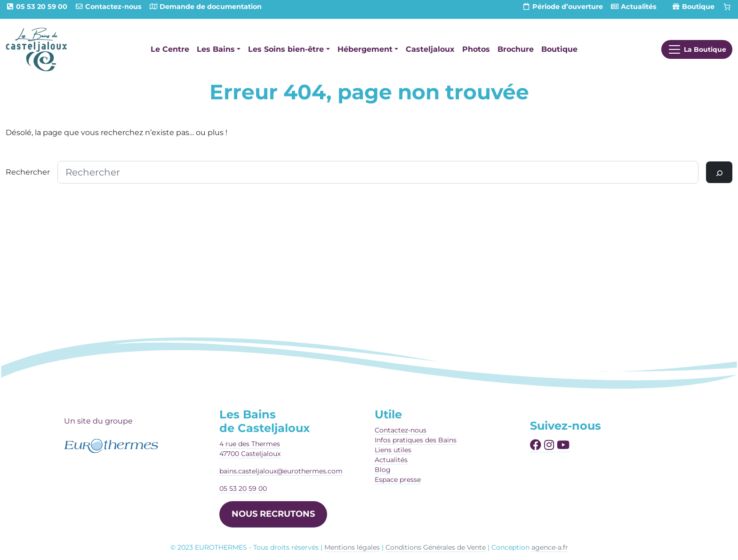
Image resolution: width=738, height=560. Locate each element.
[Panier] (727, 7)
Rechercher (28, 172)
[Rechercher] (719, 172)
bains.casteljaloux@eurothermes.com (281, 471)
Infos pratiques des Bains (416, 440)
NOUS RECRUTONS (273, 514)
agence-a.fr (550, 547)
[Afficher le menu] (697, 49)
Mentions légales (352, 547)
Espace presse (398, 480)
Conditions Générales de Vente (436, 547)
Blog (383, 470)
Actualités (391, 460)
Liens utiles (393, 450)
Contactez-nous (401, 430)
